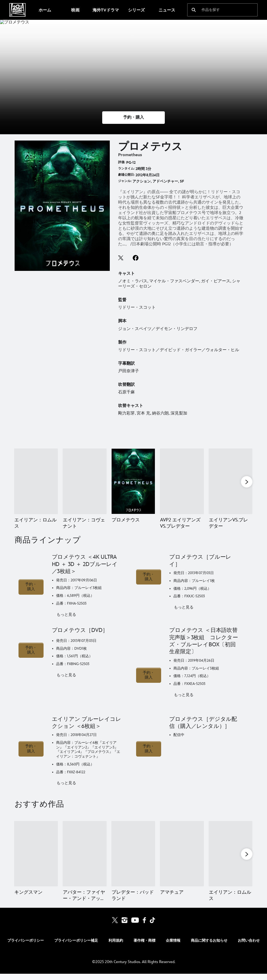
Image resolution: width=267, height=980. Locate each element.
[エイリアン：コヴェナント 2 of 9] (84, 481)
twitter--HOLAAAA (121, 258)
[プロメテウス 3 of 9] (133, 481)
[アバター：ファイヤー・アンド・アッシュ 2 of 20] (84, 860)
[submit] (194, 10)
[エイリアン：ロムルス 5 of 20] (230, 860)
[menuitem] (45, 10)
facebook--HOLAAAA (136, 258)
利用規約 (116, 947)
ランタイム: (126, 169)
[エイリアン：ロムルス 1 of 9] (36, 481)
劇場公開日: (126, 175)
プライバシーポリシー (26, 947)
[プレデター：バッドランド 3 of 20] (133, 860)
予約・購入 (31, 593)
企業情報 (173, 947)
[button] (133, 118)
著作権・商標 (144, 947)
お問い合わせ (249, 947)
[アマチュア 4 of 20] (182, 860)
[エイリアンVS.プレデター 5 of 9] (230, 481)
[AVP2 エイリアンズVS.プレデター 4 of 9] (182, 481)
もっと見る (66, 621)
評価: (122, 162)
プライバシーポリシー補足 (76, 947)
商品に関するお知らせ (209, 947)
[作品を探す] (219, 10)
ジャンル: (125, 181)
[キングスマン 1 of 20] (36, 860)
